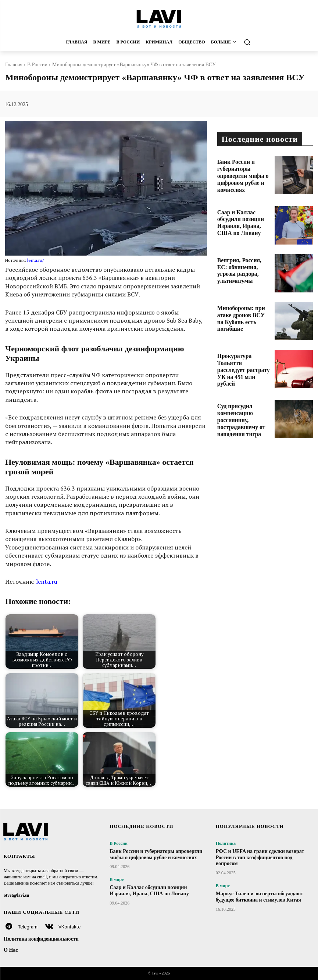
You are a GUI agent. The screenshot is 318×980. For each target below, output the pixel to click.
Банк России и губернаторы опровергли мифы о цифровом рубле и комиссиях (244, 169)
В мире (117, 879)
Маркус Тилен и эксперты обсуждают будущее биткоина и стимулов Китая (260, 897)
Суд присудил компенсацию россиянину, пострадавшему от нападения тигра (244, 409)
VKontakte (69, 927)
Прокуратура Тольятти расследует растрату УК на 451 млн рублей (244, 359)
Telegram (28, 927)
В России (37, 65)
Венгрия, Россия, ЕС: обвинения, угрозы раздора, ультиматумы (240, 263)
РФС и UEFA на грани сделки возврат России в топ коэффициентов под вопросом (260, 858)
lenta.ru (47, 582)
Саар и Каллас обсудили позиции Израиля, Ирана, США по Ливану (243, 215)
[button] (271, 42)
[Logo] (159, 19)
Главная (14, 65)
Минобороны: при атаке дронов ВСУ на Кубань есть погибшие (242, 311)
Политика (226, 843)
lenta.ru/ (35, 260)
